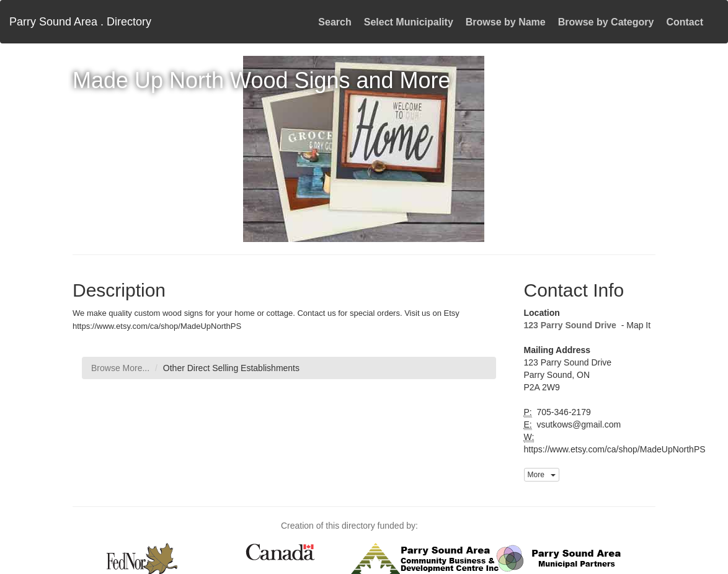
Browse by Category (606, 22)
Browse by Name (506, 22)
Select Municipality (409, 22)
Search (335, 22)
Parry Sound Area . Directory (80, 22)
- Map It (635, 325)
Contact (685, 22)
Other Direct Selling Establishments (231, 368)
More (542, 475)
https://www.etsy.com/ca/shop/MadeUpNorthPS (615, 449)
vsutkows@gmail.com (578, 424)
